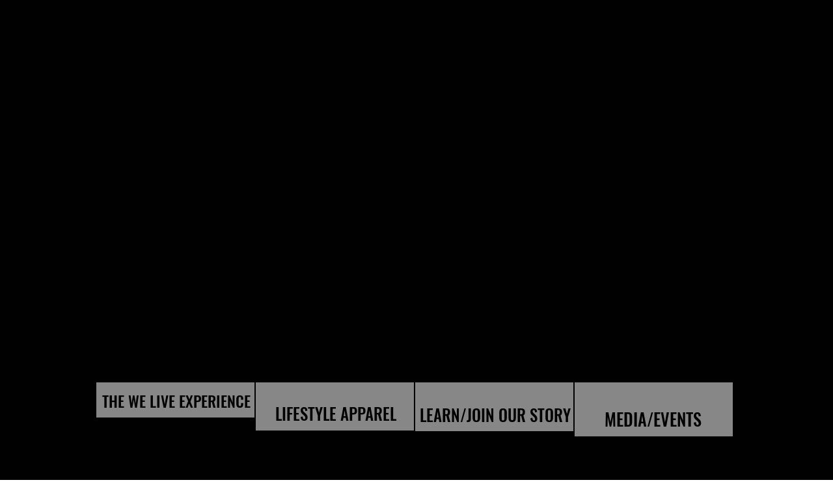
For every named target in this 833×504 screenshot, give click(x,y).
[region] (175, 400)
